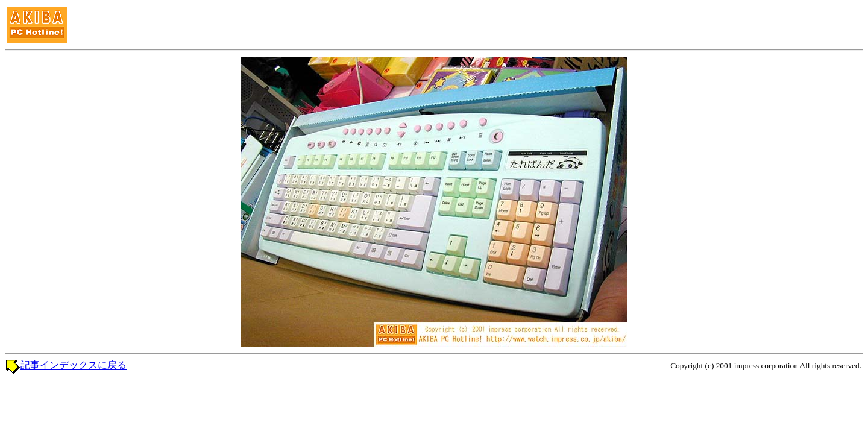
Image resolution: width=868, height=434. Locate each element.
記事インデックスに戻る (74, 365)
